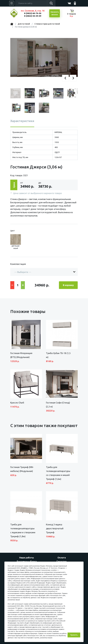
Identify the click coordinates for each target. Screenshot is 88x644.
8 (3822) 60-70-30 (33, 13)
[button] (65, 78)
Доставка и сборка (26, 561)
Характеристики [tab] (22, 121)
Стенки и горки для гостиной (47, 24)
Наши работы (27, 558)
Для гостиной (24, 24)
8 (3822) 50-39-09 (33, 16)
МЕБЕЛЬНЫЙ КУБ (16, 13)
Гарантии (62, 561)
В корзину (68, 285)
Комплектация (18, 264)
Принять (74, 635)
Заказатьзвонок (55, 13)
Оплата (62, 558)
